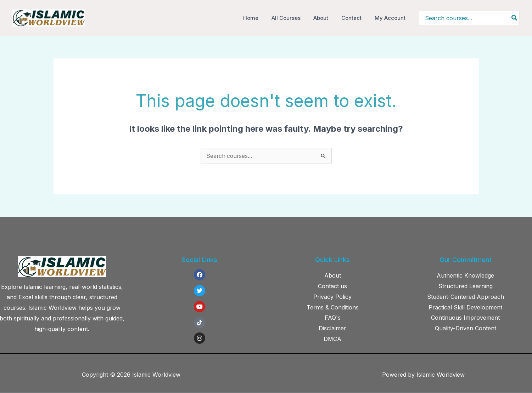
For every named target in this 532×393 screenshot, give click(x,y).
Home (261, 18)
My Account (391, 18)
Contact (355, 18)
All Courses (294, 18)
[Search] (515, 18)
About (327, 18)
